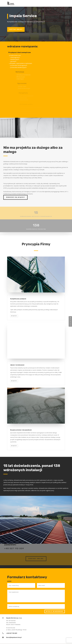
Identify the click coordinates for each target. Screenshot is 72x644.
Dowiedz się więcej (15, 197)
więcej (14, 316)
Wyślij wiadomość (55, 611)
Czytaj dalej (16, 29)
